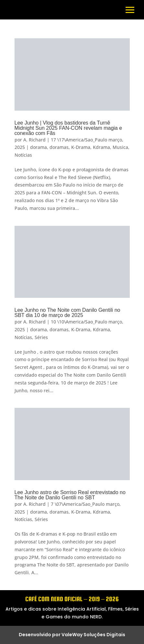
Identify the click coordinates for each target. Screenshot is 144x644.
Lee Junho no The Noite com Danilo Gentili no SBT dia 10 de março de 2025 (67, 313)
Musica (120, 147)
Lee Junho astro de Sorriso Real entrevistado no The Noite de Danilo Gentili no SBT (70, 495)
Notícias (23, 155)
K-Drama (81, 147)
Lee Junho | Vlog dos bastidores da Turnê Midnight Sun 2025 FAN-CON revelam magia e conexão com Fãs (68, 128)
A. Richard (34, 140)
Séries (41, 337)
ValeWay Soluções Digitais (93, 635)
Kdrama (101, 147)
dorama (39, 147)
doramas (59, 147)
